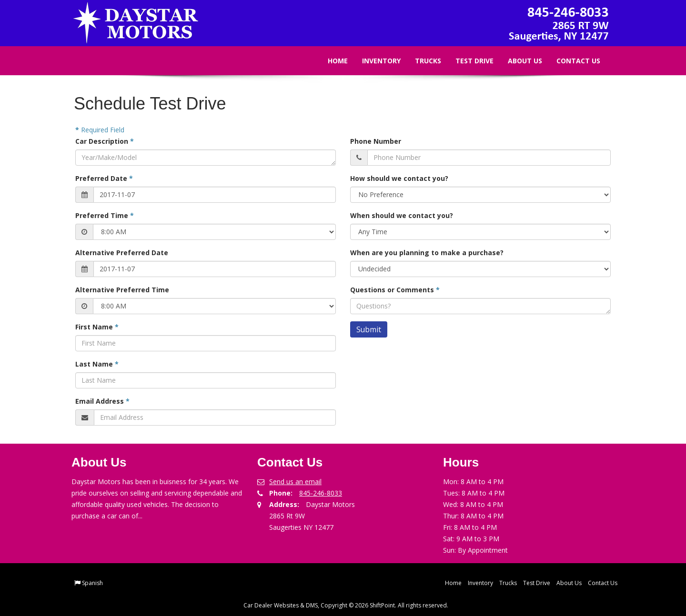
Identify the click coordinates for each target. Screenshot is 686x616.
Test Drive (467, 61)
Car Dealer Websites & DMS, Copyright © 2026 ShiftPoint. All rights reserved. (346, 605)
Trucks (421, 61)
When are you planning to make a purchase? (427, 253)
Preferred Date (104, 178)
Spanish (92, 583)
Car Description (105, 141)
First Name (97, 327)
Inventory (374, 61)
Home (331, 61)
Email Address (102, 401)
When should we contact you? (402, 215)
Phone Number (376, 141)
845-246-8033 (321, 493)
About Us (518, 61)
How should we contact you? (399, 178)
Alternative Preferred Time (122, 290)
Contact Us (571, 61)
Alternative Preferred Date (122, 253)
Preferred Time (105, 215)
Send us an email (295, 482)
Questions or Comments (395, 290)
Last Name (97, 364)
